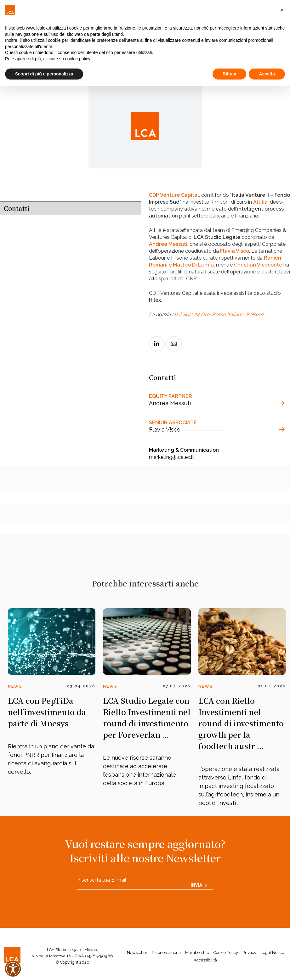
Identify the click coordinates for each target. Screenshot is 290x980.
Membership (197, 952)
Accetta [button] (267, 74)
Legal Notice (272, 952)
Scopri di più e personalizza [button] (44, 74)
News (15, 686)
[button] (282, 10)
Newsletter (137, 952)
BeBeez (255, 314)
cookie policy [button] (78, 59)
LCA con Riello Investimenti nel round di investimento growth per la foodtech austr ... (241, 723)
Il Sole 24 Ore (194, 314)
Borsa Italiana (228, 314)
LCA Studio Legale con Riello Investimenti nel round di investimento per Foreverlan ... (147, 717)
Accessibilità (205, 960)
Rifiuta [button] (230, 74)
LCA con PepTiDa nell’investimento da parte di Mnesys (47, 712)
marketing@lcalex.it (171, 457)
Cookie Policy (226, 952)
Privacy (249, 952)
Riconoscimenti (166, 952)
